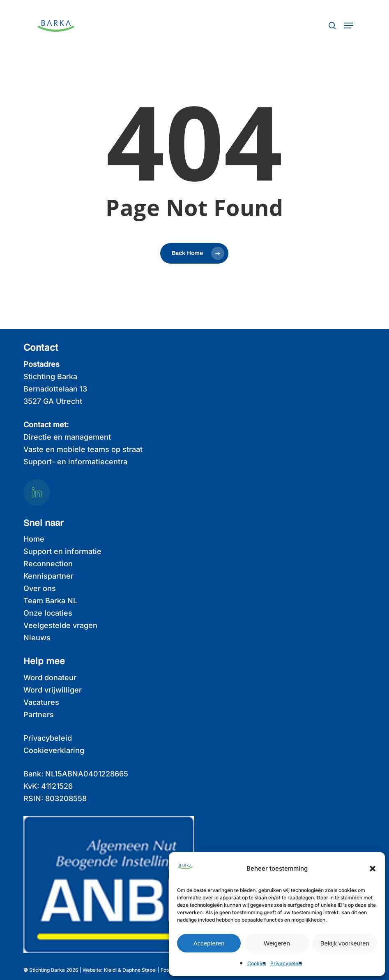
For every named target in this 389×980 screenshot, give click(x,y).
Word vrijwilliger (53, 690)
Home (34, 539)
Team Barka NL (50, 601)
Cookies (257, 963)
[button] (373, 869)
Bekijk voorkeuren (345, 943)
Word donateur (50, 678)
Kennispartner (48, 576)
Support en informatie (62, 551)
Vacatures (41, 702)
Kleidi (110, 970)
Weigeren (277, 943)
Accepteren (209, 943)
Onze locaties (48, 613)
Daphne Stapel (139, 970)
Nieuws (37, 638)
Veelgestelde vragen (60, 625)
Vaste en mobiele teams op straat (83, 449)
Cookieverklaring (54, 750)
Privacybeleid (286, 963)
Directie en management (67, 437)
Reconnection (48, 564)
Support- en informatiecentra (75, 462)
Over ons (40, 588)
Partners (39, 715)
